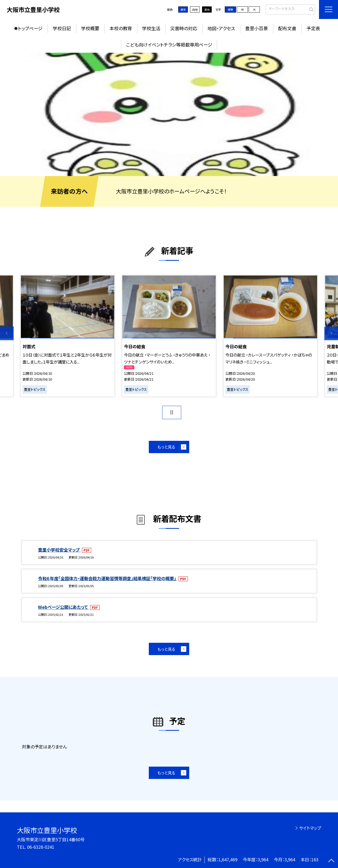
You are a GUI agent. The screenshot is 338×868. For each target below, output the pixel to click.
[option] (169, 114)
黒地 (207, 9)
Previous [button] (7, 333)
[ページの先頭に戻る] (331, 861)
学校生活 (151, 28)
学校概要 (90, 28)
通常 (183, 9)
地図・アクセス (221, 28)
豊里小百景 (257, 28)
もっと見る (166, 447)
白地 (195, 9)
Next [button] (331, 333)
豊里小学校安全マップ (59, 550)
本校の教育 (121, 28)
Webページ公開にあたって (63, 607)
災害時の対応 (184, 28)
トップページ (30, 28)
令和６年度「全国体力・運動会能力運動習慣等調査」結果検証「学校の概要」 (108, 578)
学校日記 (62, 28)
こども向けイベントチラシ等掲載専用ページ (169, 45)
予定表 (313, 28)
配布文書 (287, 28)
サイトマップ (310, 828)
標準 (230, 9)
